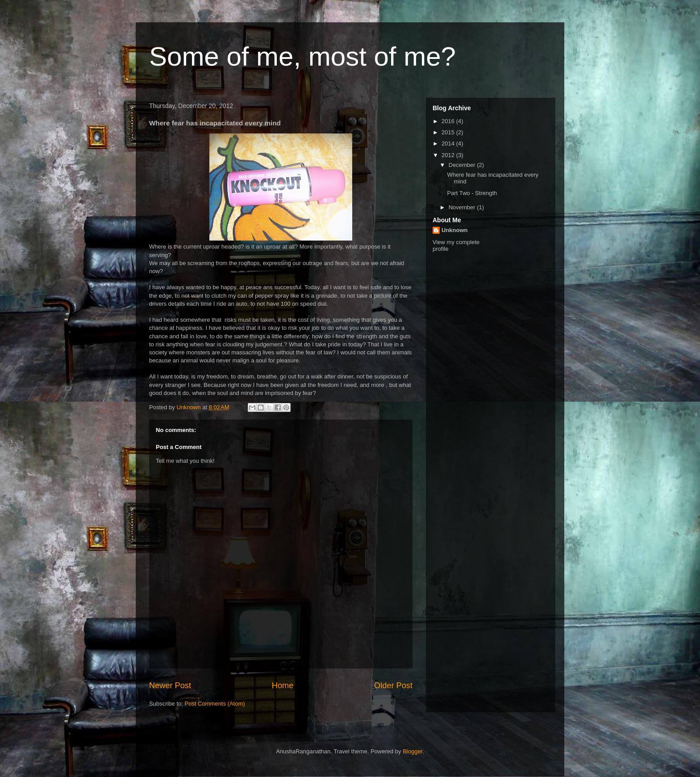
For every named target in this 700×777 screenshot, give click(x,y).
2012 (449, 155)
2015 (449, 132)
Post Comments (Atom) (215, 704)
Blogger (412, 751)
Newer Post (170, 686)
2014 (449, 143)
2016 (449, 121)
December (463, 165)
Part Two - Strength (472, 193)
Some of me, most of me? (302, 56)
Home (283, 686)
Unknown (455, 230)
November (463, 207)
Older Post (393, 686)
